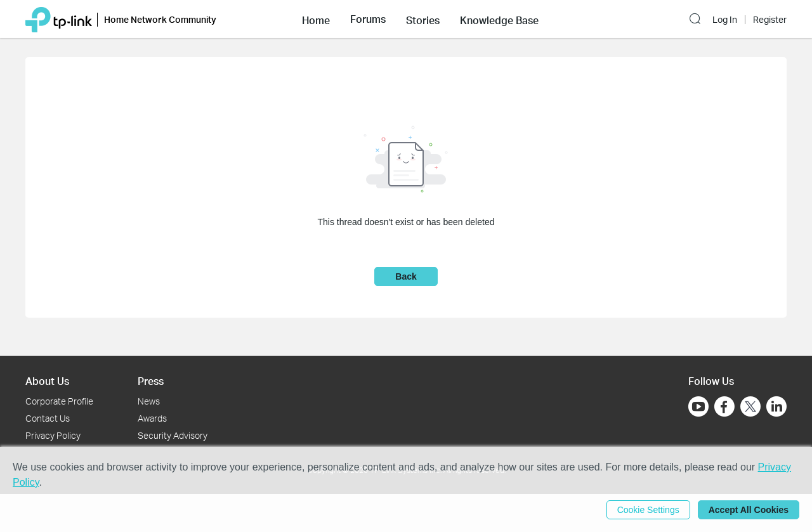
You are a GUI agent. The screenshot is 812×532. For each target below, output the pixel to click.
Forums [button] (368, 19)
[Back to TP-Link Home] (59, 19)
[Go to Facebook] (724, 406)
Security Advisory (173, 435)
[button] (316, 19)
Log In (725, 20)
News (149, 401)
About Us (47, 381)
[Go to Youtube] (698, 406)
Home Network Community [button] (160, 19)
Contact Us (48, 418)
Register (770, 20)
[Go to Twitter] (750, 408)
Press (151, 381)
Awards (152, 418)
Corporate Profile (59, 401)
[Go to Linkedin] (776, 406)
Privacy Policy (53, 435)
